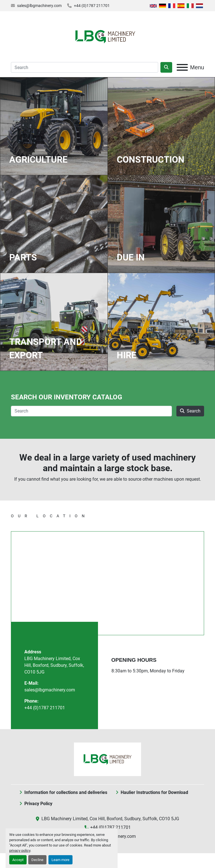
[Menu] (182, 67)
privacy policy (20, 851)
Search (190, 411)
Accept (18, 860)
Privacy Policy (38, 804)
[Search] (85, 67)
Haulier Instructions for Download (154, 792)
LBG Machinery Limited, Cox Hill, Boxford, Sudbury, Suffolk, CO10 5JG (54, 665)
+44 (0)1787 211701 (92, 6)
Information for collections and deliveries (66, 792)
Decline (37, 860)
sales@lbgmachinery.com (39, 6)
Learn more (60, 860)
